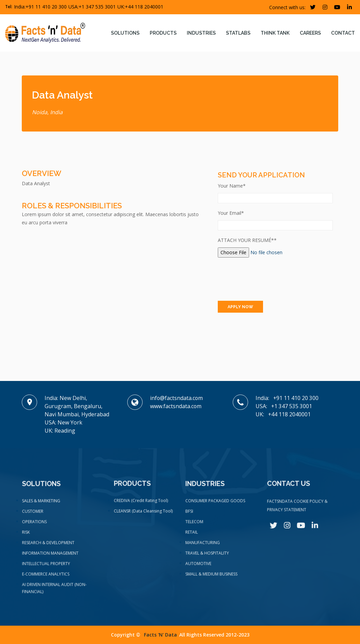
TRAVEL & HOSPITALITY (208, 555)
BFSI (191, 515)
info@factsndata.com (177, 398)
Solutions (125, 33)
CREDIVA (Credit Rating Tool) (141, 503)
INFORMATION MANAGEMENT (51, 555)
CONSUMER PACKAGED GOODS (216, 505)
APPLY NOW (240, 307)
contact (343, 33)
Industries (201, 33)
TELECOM (195, 525)
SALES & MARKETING (42, 505)
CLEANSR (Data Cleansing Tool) (143, 513)
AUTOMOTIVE (199, 565)
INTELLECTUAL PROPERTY (46, 565)
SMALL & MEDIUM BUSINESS (212, 575)
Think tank (275, 33)
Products (163, 33)
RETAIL (193, 535)
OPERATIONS (35, 525)
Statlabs (238, 33)
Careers (310, 33)
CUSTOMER (34, 515)
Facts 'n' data (160, 635)
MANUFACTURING (203, 545)
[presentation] (269, 279)
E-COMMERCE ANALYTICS (46, 575)
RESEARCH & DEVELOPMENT (49, 545)
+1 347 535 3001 (97, 7)
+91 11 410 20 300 (46, 7)
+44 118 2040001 (144, 7)
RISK (27, 535)
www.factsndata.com (176, 406)
